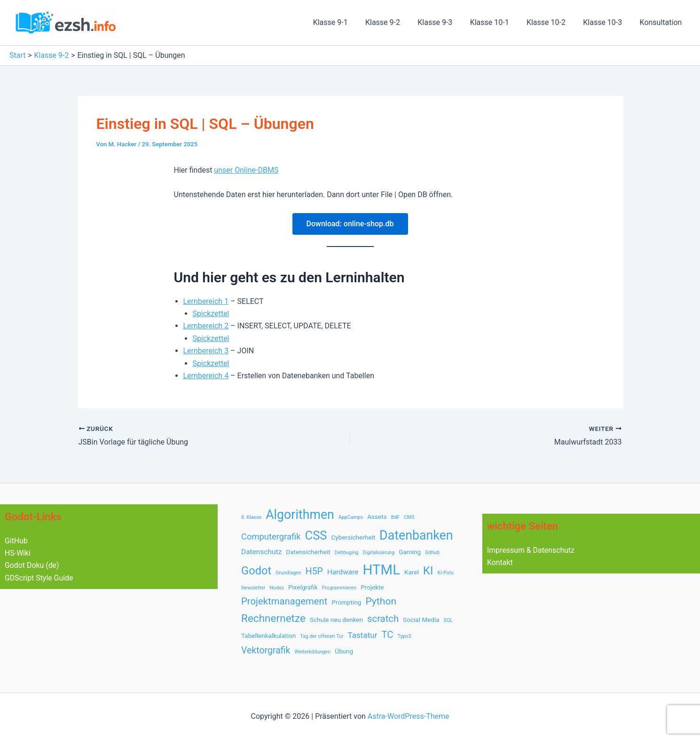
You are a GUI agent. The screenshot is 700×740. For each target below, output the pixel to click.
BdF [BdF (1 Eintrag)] (396, 517)
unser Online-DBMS (246, 170)
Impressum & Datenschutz (531, 550)
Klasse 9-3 (446, 22)
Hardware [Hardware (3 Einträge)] (343, 572)
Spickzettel (211, 314)
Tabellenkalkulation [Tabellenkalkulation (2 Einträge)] (268, 636)
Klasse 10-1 (498, 22)
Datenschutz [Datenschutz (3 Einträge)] (261, 552)
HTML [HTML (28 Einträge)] (381, 570)
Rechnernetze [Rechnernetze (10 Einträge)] (273, 618)
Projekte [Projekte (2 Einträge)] (372, 587)
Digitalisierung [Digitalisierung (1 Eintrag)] (379, 553)
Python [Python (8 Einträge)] (381, 601)
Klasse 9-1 (346, 22)
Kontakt (500, 562)
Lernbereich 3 (206, 351)
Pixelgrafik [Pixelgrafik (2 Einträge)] (303, 587)
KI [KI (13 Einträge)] (428, 570)
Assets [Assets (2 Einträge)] (377, 517)
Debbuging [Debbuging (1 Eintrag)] (347, 553)
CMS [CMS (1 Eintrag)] (409, 517)
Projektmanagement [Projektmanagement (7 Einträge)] (284, 601)
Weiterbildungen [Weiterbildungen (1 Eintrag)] (312, 652)
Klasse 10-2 (552, 22)
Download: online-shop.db (350, 224)
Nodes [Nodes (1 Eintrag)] (277, 588)
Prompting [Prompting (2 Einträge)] (346, 602)
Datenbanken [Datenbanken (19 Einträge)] (416, 535)
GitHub (16, 541)
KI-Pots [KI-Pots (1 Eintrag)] (446, 573)
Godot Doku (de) (32, 565)
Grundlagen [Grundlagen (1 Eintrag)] (288, 573)
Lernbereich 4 (206, 376)
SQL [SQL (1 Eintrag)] (448, 620)
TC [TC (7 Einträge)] (388, 635)
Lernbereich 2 (206, 326)
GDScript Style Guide (39, 578)
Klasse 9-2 (396, 22)
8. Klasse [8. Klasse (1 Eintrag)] (251, 517)
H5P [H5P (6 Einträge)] (314, 571)
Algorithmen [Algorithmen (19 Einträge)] (300, 515)
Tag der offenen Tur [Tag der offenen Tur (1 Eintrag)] (322, 636)
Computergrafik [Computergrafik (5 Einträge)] (271, 537)
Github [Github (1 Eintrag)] (432, 553)
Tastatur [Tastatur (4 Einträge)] (362, 635)
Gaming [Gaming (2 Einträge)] (410, 552)
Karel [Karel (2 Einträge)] (412, 572)
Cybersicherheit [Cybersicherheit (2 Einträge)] (354, 537)
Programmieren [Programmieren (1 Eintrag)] (339, 588)
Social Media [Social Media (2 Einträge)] (421, 620)
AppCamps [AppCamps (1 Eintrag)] (351, 517)
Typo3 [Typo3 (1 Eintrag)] (405, 636)
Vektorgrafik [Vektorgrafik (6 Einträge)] (266, 650)
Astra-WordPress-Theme (409, 716)
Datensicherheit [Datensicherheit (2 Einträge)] (308, 552)
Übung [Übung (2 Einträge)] (344, 651)
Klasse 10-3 (606, 22)
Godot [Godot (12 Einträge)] (256, 571)
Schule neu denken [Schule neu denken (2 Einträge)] (336, 620)
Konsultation (662, 22)
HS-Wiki (18, 553)
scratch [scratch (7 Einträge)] (383, 619)
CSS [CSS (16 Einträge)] (316, 535)
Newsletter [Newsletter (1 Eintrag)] (253, 588)
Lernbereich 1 (206, 301)
